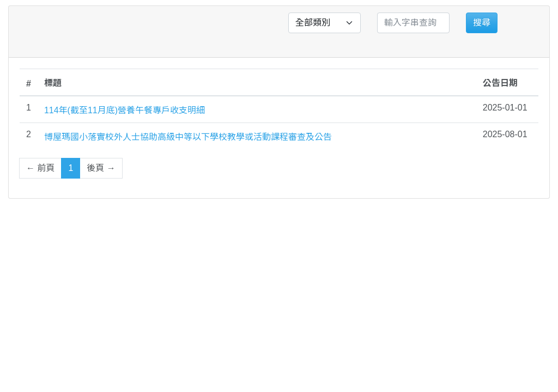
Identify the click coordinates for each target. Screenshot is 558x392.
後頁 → (101, 168)
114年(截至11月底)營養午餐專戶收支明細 (125, 110)
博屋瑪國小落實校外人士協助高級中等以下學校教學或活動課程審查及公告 (188, 137)
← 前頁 (40, 168)
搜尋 (482, 23)
